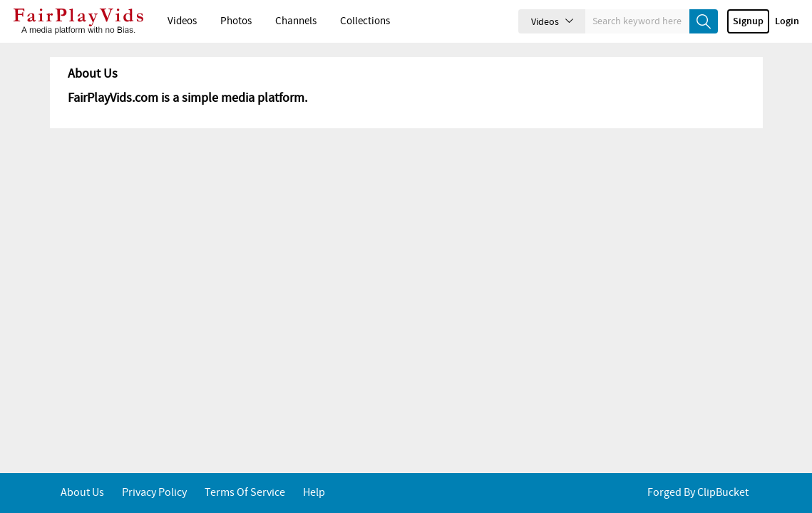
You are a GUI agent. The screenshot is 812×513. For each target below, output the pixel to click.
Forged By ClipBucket (698, 493)
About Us (82, 493)
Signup (748, 21)
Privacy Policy (154, 493)
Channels (296, 21)
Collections (365, 21)
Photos (236, 21)
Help (314, 493)
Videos (182, 21)
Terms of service (245, 493)
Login (787, 21)
